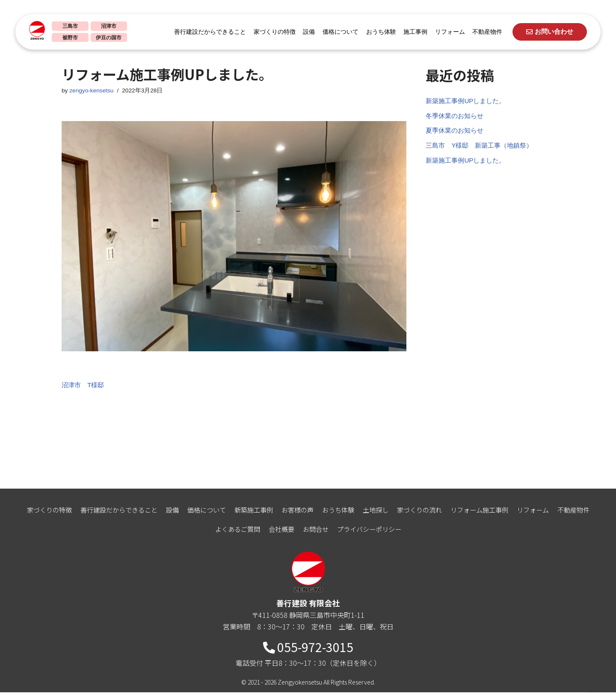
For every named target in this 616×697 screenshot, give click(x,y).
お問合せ (316, 534)
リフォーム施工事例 (489, 514)
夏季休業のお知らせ (456, 134)
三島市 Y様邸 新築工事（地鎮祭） (483, 150)
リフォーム (447, 32)
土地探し (379, 514)
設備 (306, 32)
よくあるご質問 (234, 534)
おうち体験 (378, 32)
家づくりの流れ (425, 514)
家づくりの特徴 (272, 32)
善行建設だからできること (207, 32)
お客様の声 (297, 514)
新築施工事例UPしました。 (468, 102)
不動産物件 (484, 32)
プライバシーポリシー (372, 534)
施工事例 (412, 32)
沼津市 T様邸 (84, 387)
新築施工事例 (251, 514)
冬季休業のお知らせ (456, 118)
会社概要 (280, 534)
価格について (338, 32)
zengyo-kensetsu (93, 91)
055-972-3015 (308, 652)
